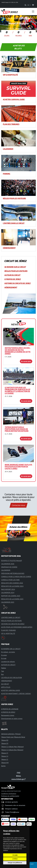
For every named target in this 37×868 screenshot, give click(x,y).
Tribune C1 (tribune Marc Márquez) (12, 747)
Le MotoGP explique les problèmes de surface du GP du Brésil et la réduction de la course (18, 390)
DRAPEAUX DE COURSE (9, 567)
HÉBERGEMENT (9, 248)
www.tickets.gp (18, 779)
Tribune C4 (5, 756)
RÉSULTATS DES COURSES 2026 (12, 583)
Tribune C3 (5, 753)
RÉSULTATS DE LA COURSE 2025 (12, 599)
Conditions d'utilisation (9, 794)
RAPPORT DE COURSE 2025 (11, 596)
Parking (7, 174)
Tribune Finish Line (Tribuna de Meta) (13, 737)
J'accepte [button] (15, 855)
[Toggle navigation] (33, 11)
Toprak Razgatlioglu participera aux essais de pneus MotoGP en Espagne (17, 429)
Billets (18, 776)
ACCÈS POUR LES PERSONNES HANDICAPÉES (17, 627)
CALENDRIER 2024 (8, 593)
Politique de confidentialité (10, 796)
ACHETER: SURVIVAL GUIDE (14, 99)
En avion (4, 655)
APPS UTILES (6, 687)
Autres (3, 766)
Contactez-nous (18, 505)
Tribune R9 (5, 740)
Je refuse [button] (15, 859)
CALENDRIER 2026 (8, 564)
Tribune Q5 (5, 743)
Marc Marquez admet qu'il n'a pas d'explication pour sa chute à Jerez (18, 467)
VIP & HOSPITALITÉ (10, 75)
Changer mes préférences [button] (15, 863)
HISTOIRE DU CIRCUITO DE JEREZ (18, 283)
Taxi (3, 671)
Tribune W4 (5, 763)
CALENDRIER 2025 (8, 602)
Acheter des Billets (18, 527)
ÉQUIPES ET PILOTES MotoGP (12, 561)
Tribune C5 (5, 759)
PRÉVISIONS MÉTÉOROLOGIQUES (13, 573)
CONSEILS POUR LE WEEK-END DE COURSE (16, 577)
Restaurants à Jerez (8, 715)
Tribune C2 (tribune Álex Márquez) (12, 750)
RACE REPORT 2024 (8, 589)
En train (4, 658)
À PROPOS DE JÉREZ (13, 279)
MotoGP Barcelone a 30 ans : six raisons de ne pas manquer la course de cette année (18, 351)
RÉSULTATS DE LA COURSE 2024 (12, 586)
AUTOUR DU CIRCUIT (12, 275)
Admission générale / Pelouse (11, 734)
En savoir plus (26, 361)
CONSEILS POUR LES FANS (10, 580)
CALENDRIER (8, 149)
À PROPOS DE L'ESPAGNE (10, 709)
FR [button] (29, 5)
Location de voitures (8, 662)
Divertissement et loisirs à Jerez (12, 719)
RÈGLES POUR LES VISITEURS (14, 198)
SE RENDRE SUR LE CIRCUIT (15, 267)
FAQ (19, 773)
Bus (2, 674)
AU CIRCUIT (5, 684)
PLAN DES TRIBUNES (11, 124)
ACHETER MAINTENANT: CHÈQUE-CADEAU (16, 694)
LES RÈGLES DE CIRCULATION (11, 678)
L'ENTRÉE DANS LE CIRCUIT (14, 223)
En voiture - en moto (8, 652)
